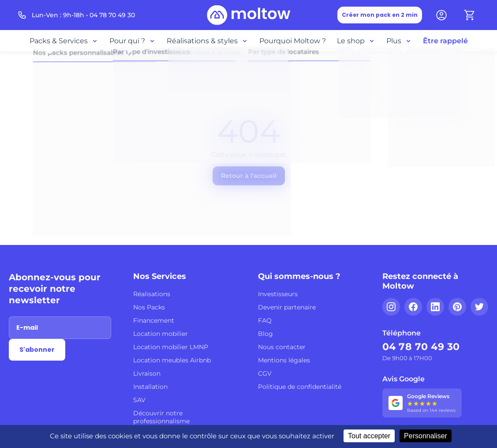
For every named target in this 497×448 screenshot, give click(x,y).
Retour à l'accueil (249, 176)
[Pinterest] (457, 307)
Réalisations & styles (207, 41)
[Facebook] (413, 307)
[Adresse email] (60, 328)
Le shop (356, 41)
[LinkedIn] (435, 307)
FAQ (265, 320)
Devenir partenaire (287, 307)
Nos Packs (149, 307)
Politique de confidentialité (300, 387)
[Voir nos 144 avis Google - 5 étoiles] (422, 403)
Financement (154, 320)
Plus (399, 41)
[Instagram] (391, 307)
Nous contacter (282, 347)
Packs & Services (64, 41)
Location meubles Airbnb (172, 360)
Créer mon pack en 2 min (380, 15)
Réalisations (152, 294)
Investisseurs (278, 294)
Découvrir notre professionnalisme (161, 417)
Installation (150, 387)
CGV (265, 373)
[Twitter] (479, 307)
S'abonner (37, 350)
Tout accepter (369, 436)
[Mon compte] (441, 15)
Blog (265, 334)
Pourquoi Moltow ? (293, 41)
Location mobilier (161, 334)
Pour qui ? (133, 41)
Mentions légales (284, 360)
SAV (139, 400)
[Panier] (470, 15)
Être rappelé (445, 41)
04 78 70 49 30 (421, 347)
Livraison (147, 373)
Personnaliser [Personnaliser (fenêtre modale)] (426, 436)
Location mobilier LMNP (171, 347)
